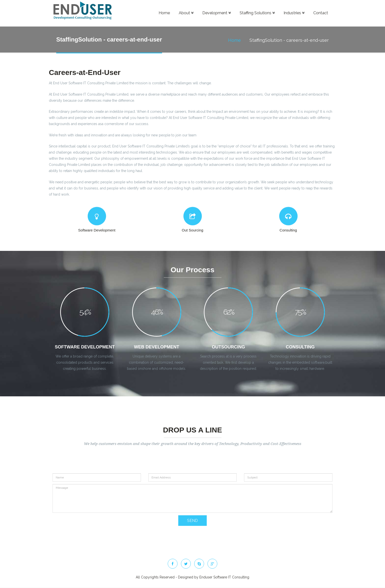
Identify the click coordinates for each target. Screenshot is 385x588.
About (186, 13)
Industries (294, 13)
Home (164, 13)
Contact (321, 13)
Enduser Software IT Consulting (224, 577)
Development (217, 13)
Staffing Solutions (257, 13)
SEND (192, 533)
